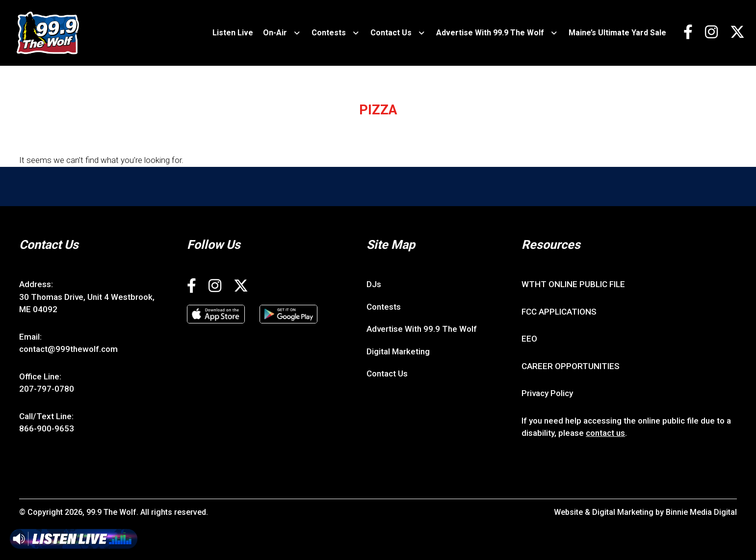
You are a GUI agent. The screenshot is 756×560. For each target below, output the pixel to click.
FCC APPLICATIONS (559, 312)
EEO (529, 339)
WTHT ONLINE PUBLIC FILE (573, 284)
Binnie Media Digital (701, 512)
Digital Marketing (398, 351)
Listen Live (233, 33)
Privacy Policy (547, 393)
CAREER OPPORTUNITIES (571, 366)
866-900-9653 (47, 428)
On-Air (275, 33)
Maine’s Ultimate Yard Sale (617, 33)
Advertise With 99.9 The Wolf (490, 33)
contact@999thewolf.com (68, 349)
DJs (374, 284)
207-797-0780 (47, 389)
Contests (329, 33)
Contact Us (391, 33)
